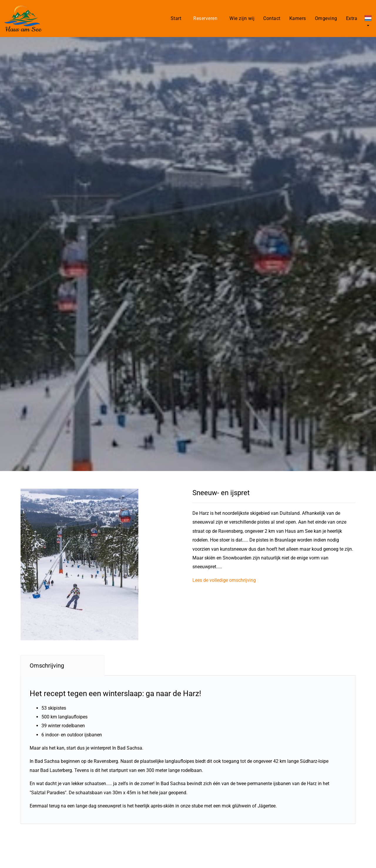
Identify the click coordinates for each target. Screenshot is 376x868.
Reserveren (205, 18)
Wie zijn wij (242, 18)
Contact (272, 18)
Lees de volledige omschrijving (224, 580)
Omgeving (326, 18)
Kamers (298, 18)
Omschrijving (47, 666)
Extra (352, 18)
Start (176, 18)
